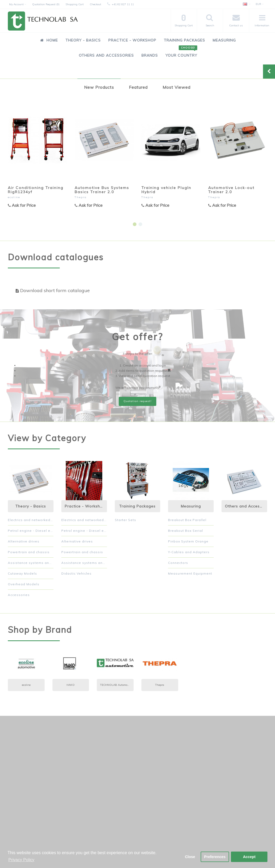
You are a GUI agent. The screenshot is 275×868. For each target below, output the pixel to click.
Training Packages (184, 40)
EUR (260, 4)
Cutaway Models (22, 573)
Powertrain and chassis (29, 552)
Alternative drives (24, 541)
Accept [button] (249, 857)
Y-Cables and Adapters (189, 552)
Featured (138, 87)
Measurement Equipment (190, 573)
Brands (150, 55)
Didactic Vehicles (76, 573)
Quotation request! (137, 401)
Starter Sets (125, 520)
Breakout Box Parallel (187, 520)
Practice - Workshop (132, 40)
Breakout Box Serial (186, 531)
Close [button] (190, 857)
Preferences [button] (215, 857)
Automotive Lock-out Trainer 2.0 (231, 190)
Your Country (181, 53)
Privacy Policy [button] (21, 860)
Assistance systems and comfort (31, 563)
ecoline (14, 197)
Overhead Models (24, 584)
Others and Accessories (106, 55)
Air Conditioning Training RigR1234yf (36, 190)
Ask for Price (22, 205)
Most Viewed (177, 87)
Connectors (178, 563)
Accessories (19, 595)
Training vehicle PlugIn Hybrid (166, 190)
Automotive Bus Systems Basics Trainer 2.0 (102, 190)
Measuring (224, 40)
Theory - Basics (83, 40)
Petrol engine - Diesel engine (31, 531)
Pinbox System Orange (188, 541)
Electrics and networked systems (31, 520)
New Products (99, 87)
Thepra (81, 197)
